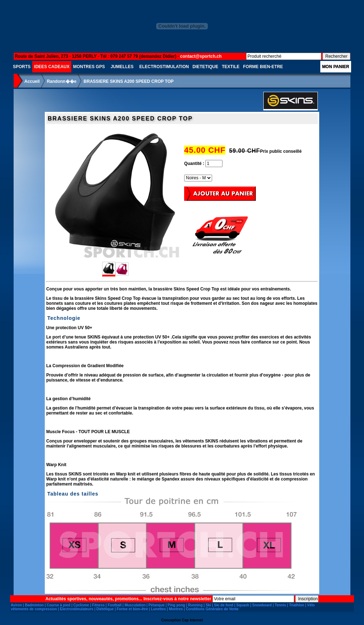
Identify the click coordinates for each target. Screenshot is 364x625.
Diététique (105, 609)
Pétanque (156, 605)
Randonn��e (62, 81)
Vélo (311, 605)
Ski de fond (224, 605)
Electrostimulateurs (76, 609)
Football (114, 605)
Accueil (32, 81)
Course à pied (58, 605)
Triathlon (297, 605)
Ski (208, 605)
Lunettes (158, 609)
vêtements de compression (34, 609)
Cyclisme (81, 605)
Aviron (16, 605)
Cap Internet (192, 620)
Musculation (135, 605)
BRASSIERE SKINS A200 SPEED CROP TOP (128, 81)
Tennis (280, 605)
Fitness (98, 605)
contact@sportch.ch (201, 56)
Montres (176, 609)
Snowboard (262, 605)
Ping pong (176, 605)
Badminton (34, 605)
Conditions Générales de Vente (212, 609)
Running (195, 605)
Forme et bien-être (132, 609)
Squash (243, 605)
